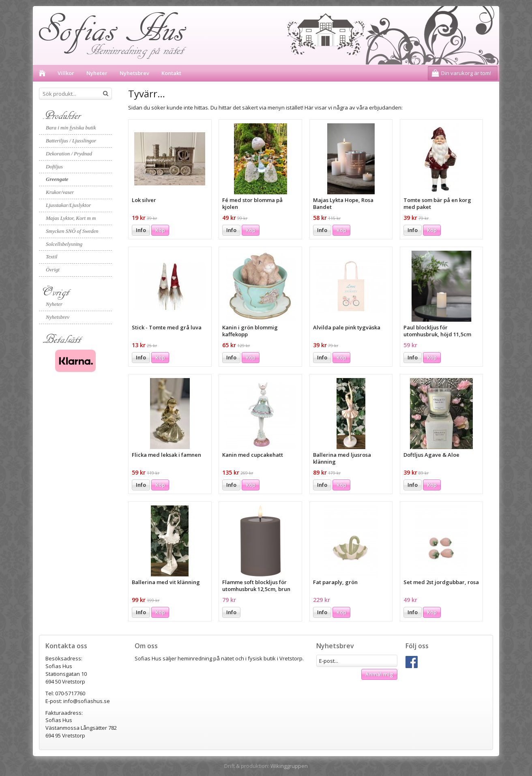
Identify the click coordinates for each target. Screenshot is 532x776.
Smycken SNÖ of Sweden (72, 231)
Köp (160, 230)
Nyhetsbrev (134, 73)
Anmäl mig (379, 674)
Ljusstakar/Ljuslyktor (68, 205)
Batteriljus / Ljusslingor (71, 141)
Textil (51, 257)
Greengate (57, 179)
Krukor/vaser (60, 192)
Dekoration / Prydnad (69, 154)
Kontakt (171, 73)
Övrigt (53, 270)
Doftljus (54, 167)
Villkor (66, 73)
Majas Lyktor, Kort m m (71, 218)
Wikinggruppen (289, 766)
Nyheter (97, 73)
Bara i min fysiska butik (71, 128)
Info (141, 230)
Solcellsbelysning (64, 244)
